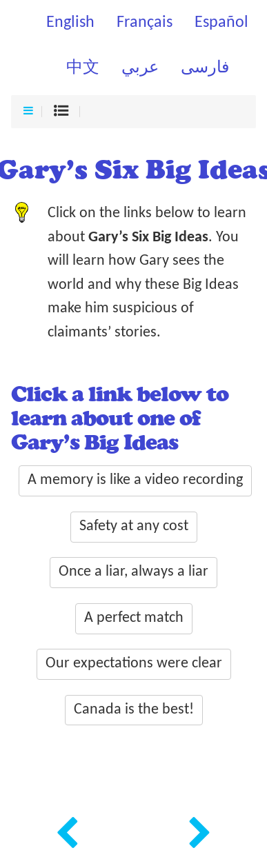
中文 (83, 68)
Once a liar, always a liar (133, 572)
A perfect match (134, 618)
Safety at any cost (134, 526)
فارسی (205, 68)
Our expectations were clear (134, 664)
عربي (140, 68)
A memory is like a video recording (135, 480)
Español (221, 23)
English (70, 23)
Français (145, 23)
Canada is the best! (134, 710)
